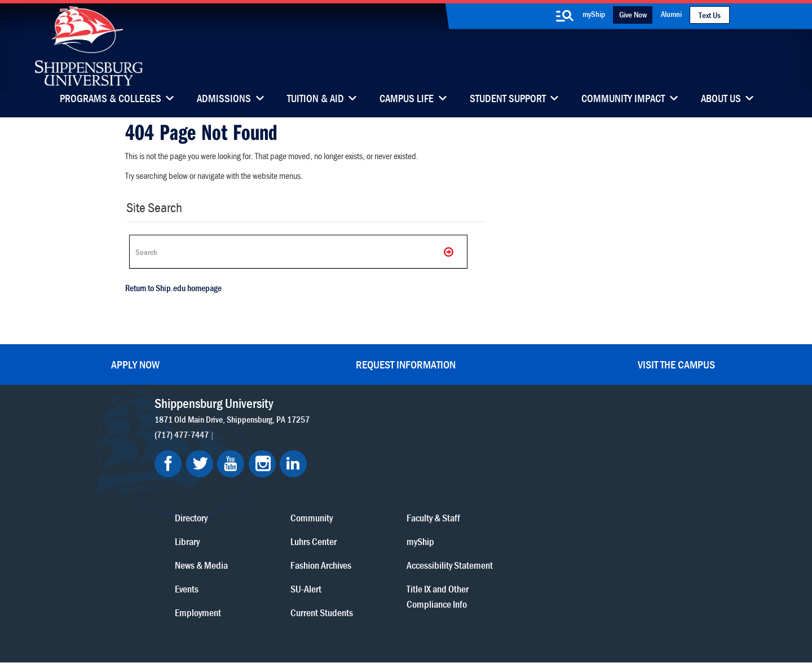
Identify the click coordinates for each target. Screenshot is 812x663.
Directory (367, 430)
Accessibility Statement (564, 485)
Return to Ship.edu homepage (172, 291)
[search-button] (564, 16)
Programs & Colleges (111, 99)
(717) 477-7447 (186, 433)
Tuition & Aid (315, 99)
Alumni (671, 14)
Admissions (224, 99)
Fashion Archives (476, 477)
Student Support (508, 99)
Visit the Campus (676, 363)
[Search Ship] (295, 252)
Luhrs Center (469, 453)
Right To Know (472, 614)
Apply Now (135, 363)
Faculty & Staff (568, 430)
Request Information (406, 363)
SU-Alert (461, 501)
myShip (594, 14)
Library (363, 453)
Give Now (633, 14)
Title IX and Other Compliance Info (572, 524)
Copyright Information (401, 614)
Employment (374, 524)
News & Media (377, 477)
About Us (721, 99)
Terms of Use (334, 614)
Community (467, 430)
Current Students (477, 524)
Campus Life (407, 99)
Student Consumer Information (350, 624)
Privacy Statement (271, 614)
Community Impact (623, 99)
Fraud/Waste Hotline (445, 624)
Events (363, 501)
